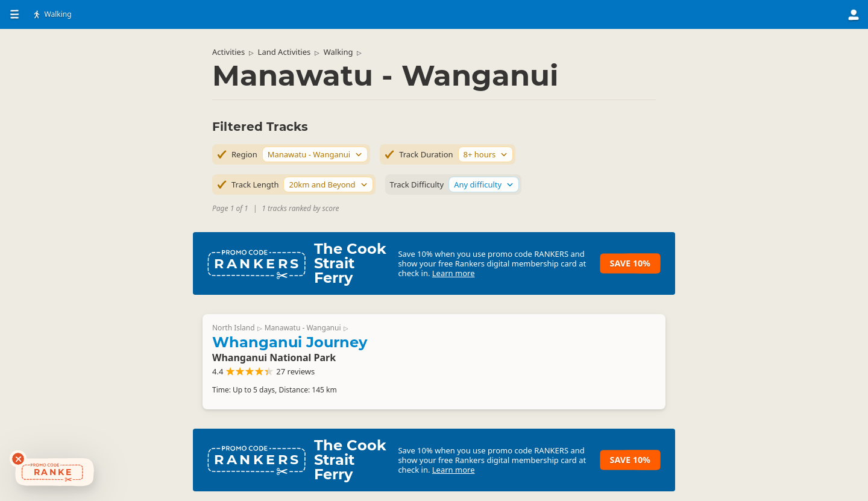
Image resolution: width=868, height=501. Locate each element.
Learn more (454, 273)
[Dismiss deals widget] (18, 459)
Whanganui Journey (290, 342)
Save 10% (630, 263)
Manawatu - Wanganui (303, 328)
